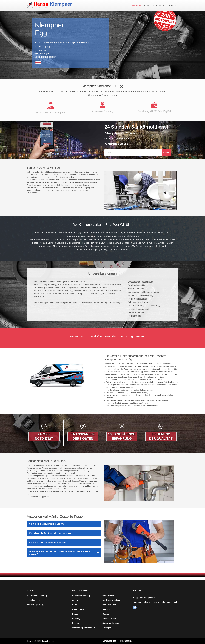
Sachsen (106, 614)
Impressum (127, 641)
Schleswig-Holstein (111, 623)
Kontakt (173, 6)
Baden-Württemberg (81, 596)
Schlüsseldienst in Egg (37, 596)
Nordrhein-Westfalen (111, 600)
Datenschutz (109, 641)
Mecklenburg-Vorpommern (84, 628)
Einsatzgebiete (160, 6)
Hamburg (76, 619)
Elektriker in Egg (34, 600)
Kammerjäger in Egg (36, 605)
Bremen (76, 614)
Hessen (75, 623)
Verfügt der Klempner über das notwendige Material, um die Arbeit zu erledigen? (60, 553)
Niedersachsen (109, 596)
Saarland (106, 609)
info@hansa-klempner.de (144, 598)
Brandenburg (78, 609)
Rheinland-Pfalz (109, 605)
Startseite (137, 6)
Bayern (75, 600)
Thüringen (107, 628)
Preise (148, 6)
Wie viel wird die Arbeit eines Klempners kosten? (51, 533)
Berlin (75, 605)
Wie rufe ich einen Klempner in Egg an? (46, 524)
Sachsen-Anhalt (109, 619)
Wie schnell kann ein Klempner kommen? (47, 542)
